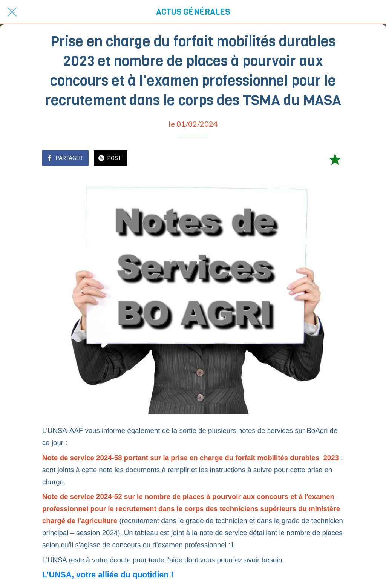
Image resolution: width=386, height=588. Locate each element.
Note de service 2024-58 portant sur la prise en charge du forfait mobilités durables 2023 (191, 458)
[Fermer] (12, 12)
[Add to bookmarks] (335, 159)
